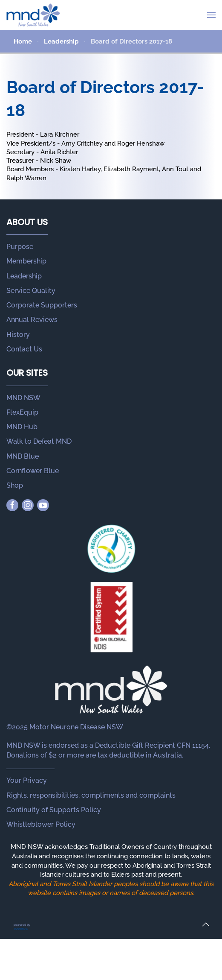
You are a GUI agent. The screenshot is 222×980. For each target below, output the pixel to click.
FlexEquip (22, 412)
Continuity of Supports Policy (54, 810)
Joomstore (21, 929)
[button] (211, 15)
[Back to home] (33, 15)
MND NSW (23, 398)
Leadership (24, 276)
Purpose (20, 247)
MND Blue (23, 456)
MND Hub (22, 427)
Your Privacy (27, 780)
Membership (26, 261)
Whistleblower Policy (41, 824)
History (18, 335)
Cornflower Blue (33, 471)
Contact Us (24, 349)
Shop (15, 485)
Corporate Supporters (42, 305)
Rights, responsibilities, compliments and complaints (91, 795)
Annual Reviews (32, 320)
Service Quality (31, 291)
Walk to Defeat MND (39, 441)
